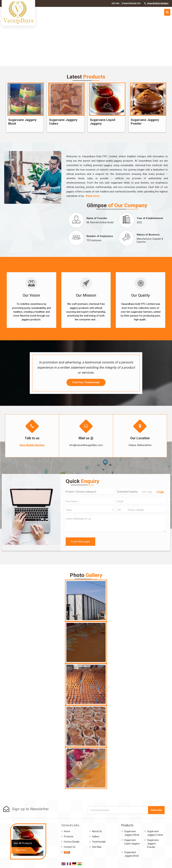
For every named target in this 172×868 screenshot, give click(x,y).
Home (67, 831)
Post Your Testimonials (86, 382)
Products (69, 837)
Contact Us (70, 847)
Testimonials (99, 842)
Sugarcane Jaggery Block (22, 122)
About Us (97, 831)
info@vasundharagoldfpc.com (86, 445)
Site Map (97, 847)
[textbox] (149, 492)
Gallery (96, 837)
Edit (160, 492)
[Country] (90, 510)
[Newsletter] (118, 810)
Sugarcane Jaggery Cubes (63, 122)
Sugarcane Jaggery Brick (132, 854)
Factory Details (72, 842)
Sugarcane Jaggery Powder (145, 122)
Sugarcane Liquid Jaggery (103, 122)
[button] (158, 3)
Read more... (93, 196)
